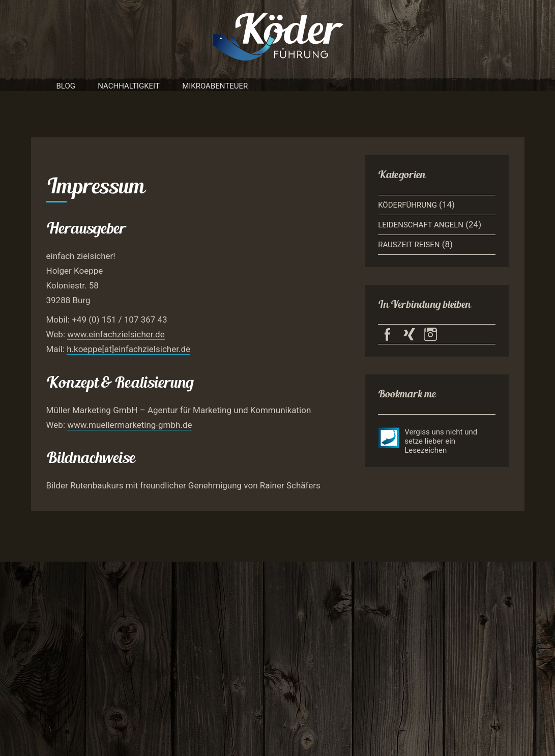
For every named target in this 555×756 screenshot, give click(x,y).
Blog (66, 86)
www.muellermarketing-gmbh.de (129, 425)
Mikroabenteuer (215, 86)
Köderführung (407, 205)
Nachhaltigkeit (129, 86)
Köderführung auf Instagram (431, 334)
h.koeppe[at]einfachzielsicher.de (128, 349)
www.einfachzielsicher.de (116, 334)
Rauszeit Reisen (409, 245)
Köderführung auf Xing (409, 334)
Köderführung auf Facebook (388, 334)
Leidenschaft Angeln (421, 225)
